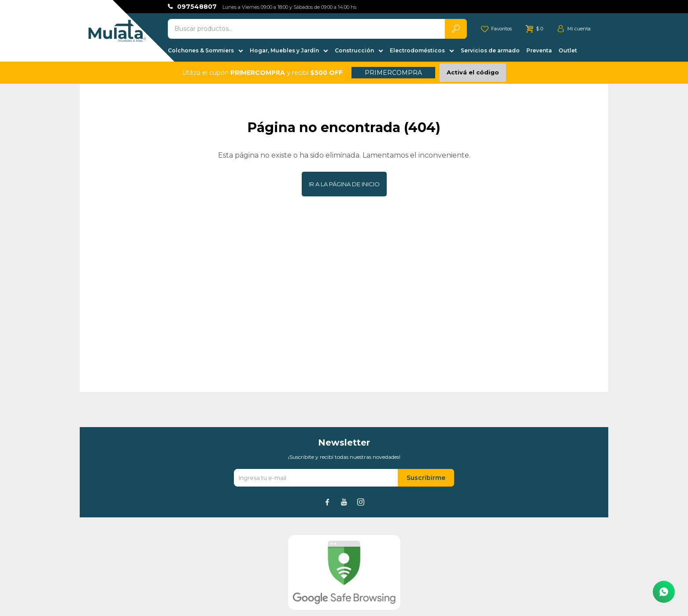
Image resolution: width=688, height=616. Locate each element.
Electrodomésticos (417, 50)
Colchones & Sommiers (201, 50)
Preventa (539, 50)
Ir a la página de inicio (344, 184)
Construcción (354, 50)
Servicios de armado (490, 50)
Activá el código (473, 72)
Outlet (568, 50)
